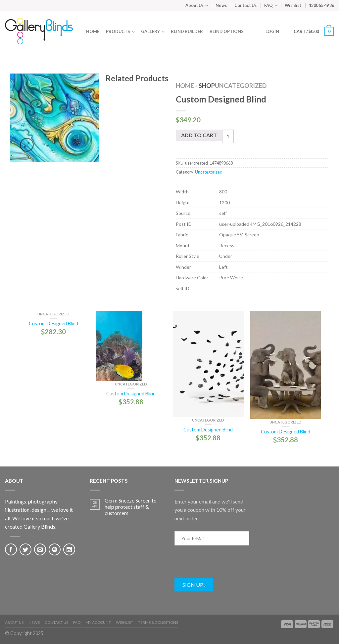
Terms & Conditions (158, 622)
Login (272, 31)
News (221, 5)
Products (118, 31)
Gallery (150, 31)
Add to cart (199, 135)
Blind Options (227, 31)
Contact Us (245, 5)
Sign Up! (194, 585)
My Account (98, 622)
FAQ (268, 5)
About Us (194, 5)
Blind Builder (187, 31)
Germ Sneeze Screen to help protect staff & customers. (131, 507)
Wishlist (293, 5)
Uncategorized (241, 86)
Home (93, 31)
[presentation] (225, 565)
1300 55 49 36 (321, 5)
